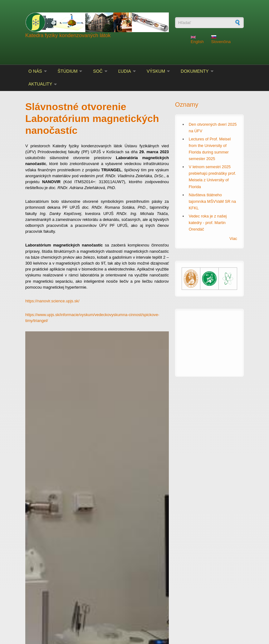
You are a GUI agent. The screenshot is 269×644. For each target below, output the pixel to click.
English (197, 40)
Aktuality (40, 84)
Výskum (156, 71)
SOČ (98, 71)
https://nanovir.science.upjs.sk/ (52, 301)
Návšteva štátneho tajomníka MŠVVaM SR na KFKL (212, 201)
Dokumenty (195, 71)
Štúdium (68, 71)
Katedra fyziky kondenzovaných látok (68, 35)
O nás (35, 71)
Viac (233, 239)
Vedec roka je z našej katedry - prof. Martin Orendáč (208, 223)
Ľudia (125, 71)
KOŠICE (209, 339)
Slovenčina (221, 40)
